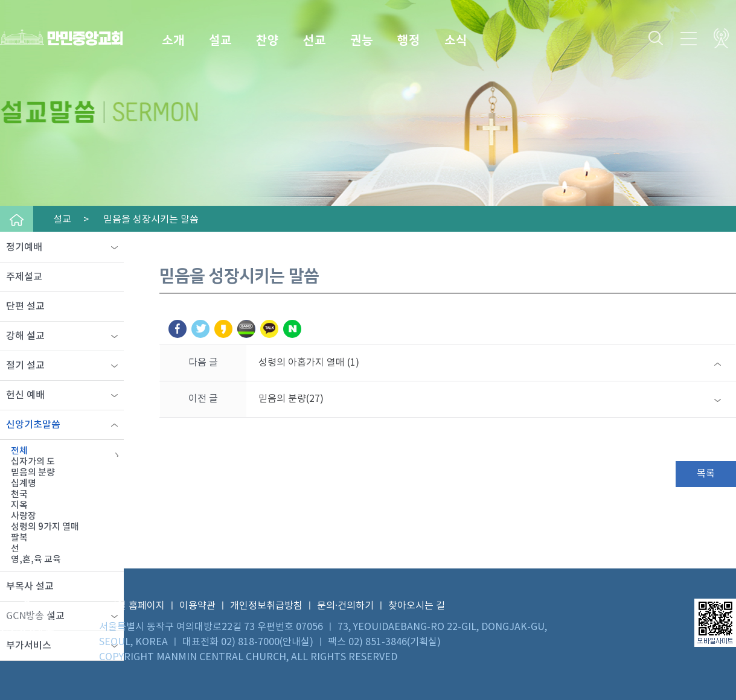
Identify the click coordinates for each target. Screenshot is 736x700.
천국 (19, 495)
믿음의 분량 (33, 473)
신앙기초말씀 (33, 425)
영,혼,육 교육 (36, 560)
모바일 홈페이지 (132, 606)
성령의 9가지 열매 (45, 527)
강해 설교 (25, 336)
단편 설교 (25, 307)
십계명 (24, 484)
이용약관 (197, 606)
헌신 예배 (25, 395)
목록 (706, 474)
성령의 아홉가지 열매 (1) (309, 363)
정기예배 (24, 247)
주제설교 (24, 277)
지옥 (19, 505)
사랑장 (24, 516)
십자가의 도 (33, 462)
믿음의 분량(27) (291, 399)
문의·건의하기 (345, 606)
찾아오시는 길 (417, 606)
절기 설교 (25, 366)
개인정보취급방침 (266, 606)
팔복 (19, 538)
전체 (19, 451)
